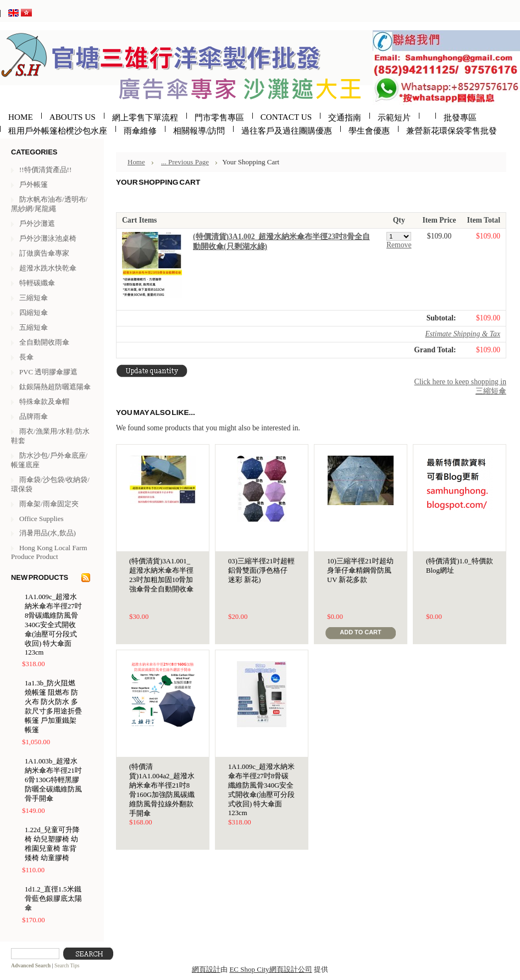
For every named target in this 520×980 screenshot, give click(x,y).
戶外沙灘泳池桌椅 (48, 238)
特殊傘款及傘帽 (44, 402)
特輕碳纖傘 (37, 283)
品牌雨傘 (34, 416)
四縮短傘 (34, 312)
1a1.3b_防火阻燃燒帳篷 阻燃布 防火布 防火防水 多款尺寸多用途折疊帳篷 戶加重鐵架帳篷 (53, 707)
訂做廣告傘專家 (44, 253)
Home (136, 162)
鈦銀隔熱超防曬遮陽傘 (55, 387)
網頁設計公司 (291, 969)
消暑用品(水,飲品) (48, 533)
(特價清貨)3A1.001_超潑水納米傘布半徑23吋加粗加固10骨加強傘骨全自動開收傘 (161, 575)
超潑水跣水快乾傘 (48, 268)
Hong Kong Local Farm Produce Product (49, 552)
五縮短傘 (34, 327)
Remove (399, 245)
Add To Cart (360, 632)
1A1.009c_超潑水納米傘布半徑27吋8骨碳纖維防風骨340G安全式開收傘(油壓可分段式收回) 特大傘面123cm (53, 625)
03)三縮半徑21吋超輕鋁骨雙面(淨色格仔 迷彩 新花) (261, 571)
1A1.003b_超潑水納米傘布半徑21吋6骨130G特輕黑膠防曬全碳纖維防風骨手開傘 (53, 780)
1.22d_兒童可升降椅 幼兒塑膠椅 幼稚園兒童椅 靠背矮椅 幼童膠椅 (52, 844)
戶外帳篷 (34, 184)
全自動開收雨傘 (44, 342)
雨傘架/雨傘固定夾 (49, 504)
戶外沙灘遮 (37, 223)
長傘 (26, 357)
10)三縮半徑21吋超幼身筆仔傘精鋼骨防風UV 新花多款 (360, 571)
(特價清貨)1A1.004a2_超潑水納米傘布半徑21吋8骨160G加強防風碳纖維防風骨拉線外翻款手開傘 (162, 790)
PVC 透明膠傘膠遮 (48, 372)
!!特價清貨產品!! (45, 170)
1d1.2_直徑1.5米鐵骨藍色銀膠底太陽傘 (53, 899)
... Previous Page (185, 162)
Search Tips (67, 965)
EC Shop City (249, 969)
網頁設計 (206, 969)
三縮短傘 (34, 298)
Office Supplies (41, 519)
